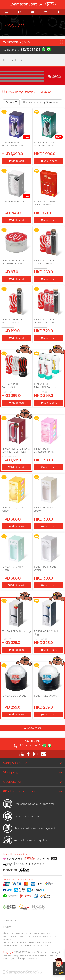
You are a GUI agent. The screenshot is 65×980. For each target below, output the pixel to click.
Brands (11, 102)
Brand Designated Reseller (17, 854)
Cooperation (13, 782)
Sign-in (24, 42)
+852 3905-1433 (28, 50)
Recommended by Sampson (41, 102)
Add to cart (16, 161)
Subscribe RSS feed (20, 791)
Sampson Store (15, 763)
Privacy (7, 927)
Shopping (11, 772)
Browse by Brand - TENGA (28, 92)
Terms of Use (10, 921)
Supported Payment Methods (18, 879)
